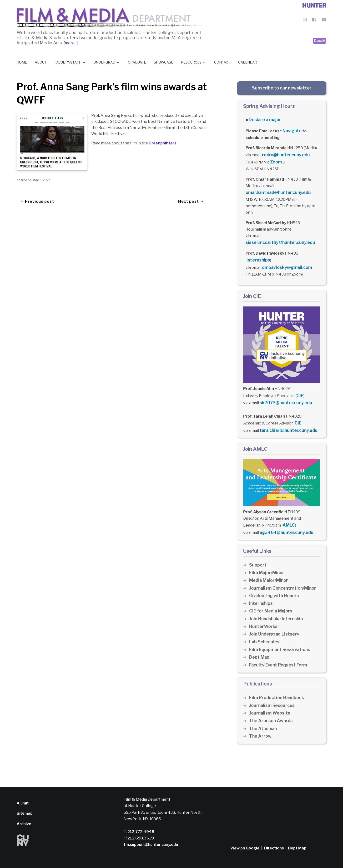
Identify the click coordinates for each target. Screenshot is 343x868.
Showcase (164, 61)
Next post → (191, 191)
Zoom (275, 158)
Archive (24, 811)
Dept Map (260, 644)
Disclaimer (104, 858)
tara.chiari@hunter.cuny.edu (286, 420)
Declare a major (263, 118)
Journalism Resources (273, 692)
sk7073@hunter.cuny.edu (283, 394)
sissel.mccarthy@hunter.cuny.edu (277, 237)
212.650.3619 (140, 825)
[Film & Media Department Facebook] (314, 20)
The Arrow (261, 723)
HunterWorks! (265, 613)
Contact (222, 61)
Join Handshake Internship (278, 605)
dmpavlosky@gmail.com (284, 260)
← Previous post (37, 191)
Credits (165, 858)
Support (258, 552)
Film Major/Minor (268, 559)
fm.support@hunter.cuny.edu (151, 831)
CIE (300, 387)
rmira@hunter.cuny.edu (284, 152)
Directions (274, 835)
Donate (320, 29)
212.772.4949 (141, 819)
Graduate (137, 61)
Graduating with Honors (275, 582)
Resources (191, 61)
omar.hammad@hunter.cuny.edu (275, 188)
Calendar (248, 61)
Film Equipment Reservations (281, 636)
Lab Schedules (265, 629)
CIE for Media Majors (272, 598)
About (41, 61)
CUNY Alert (148, 858)
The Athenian (264, 715)
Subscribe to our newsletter (282, 87)
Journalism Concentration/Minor (285, 575)
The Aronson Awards (272, 708)
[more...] (70, 42)
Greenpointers (163, 142)
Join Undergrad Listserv (275, 621)
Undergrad (104, 61)
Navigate (291, 128)
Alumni (23, 790)
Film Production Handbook (278, 684)
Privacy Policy (125, 858)
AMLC (288, 513)
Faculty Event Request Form (280, 652)
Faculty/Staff (68, 61)
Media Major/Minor (270, 567)
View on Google (245, 835)
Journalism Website (271, 700)
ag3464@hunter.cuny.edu (284, 520)
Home (22, 61)
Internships (257, 254)
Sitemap (25, 800)
